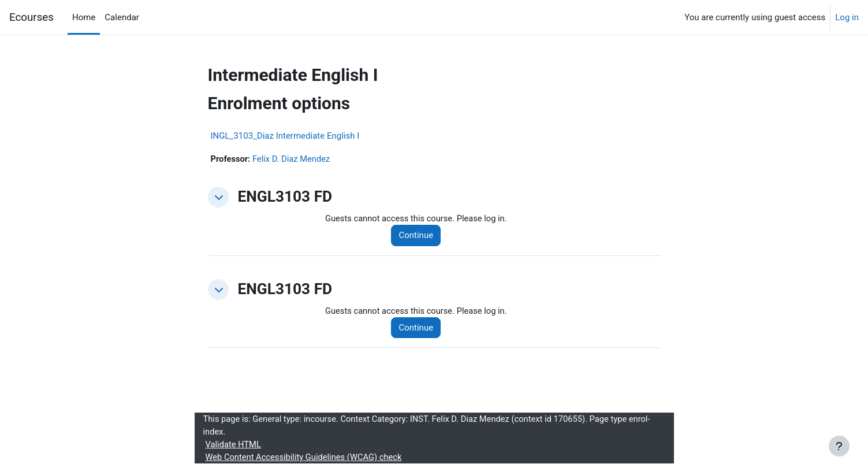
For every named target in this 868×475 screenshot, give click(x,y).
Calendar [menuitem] (122, 17)
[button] (218, 198)
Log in (847, 17)
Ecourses (31, 17)
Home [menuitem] (84, 17)
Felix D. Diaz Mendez (293, 159)
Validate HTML (234, 446)
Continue (418, 236)
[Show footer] (839, 446)
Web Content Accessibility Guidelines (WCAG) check (306, 459)
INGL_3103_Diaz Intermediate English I (285, 136)
